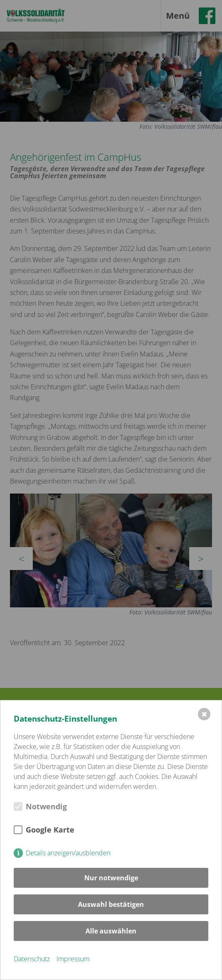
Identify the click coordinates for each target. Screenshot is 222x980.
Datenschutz (32, 959)
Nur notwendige (111, 878)
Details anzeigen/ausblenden (68, 853)
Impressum (73, 959)
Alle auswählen (111, 931)
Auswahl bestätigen (111, 904)
